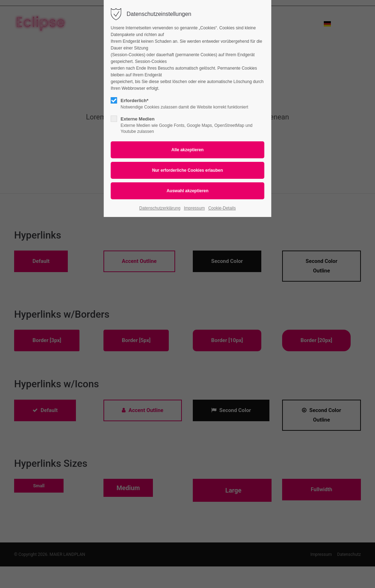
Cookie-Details (222, 208)
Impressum (194, 208)
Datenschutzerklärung (160, 208)
